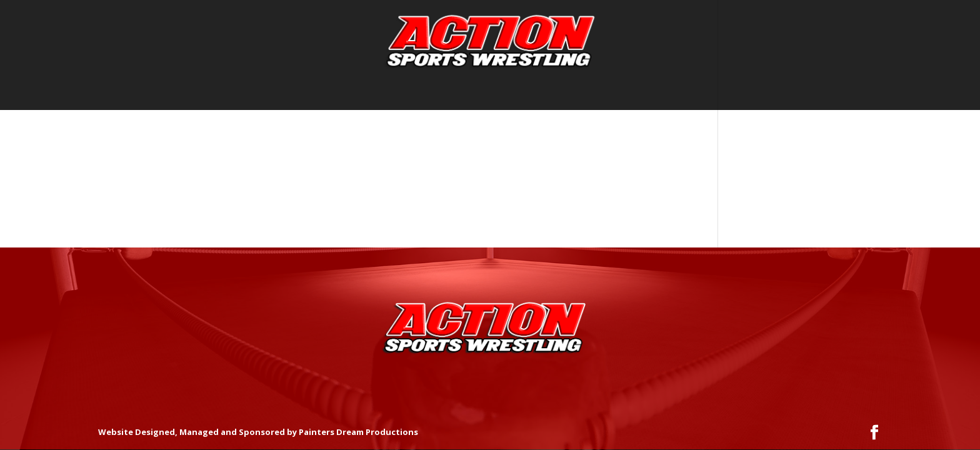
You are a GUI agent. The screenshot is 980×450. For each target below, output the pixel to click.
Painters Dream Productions (358, 432)
